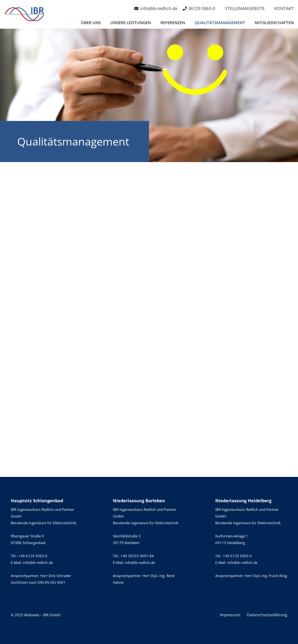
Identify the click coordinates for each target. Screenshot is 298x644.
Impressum (230, 615)
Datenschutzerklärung (267, 615)
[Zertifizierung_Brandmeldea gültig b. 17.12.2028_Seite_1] (80, 362)
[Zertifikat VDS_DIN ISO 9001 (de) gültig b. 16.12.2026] (218, 362)
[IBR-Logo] (24, 14)
